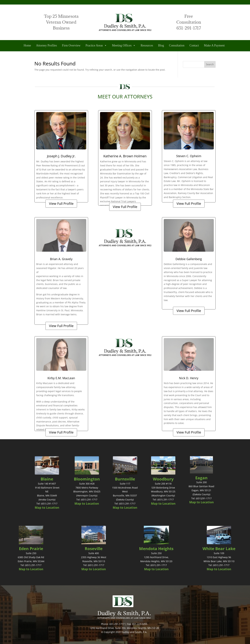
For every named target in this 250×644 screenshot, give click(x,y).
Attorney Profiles (46, 45)
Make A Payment (214, 45)
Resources (147, 45)
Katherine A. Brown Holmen (125, 156)
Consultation (177, 45)
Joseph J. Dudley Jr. (61, 156)
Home (27, 45)
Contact (194, 45)
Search (210, 64)
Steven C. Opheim (189, 156)
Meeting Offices (124, 46)
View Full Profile (61, 204)
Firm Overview (71, 45)
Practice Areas (96, 46)
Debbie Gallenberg (189, 259)
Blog (161, 45)
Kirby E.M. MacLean (61, 378)
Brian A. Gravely (61, 259)
